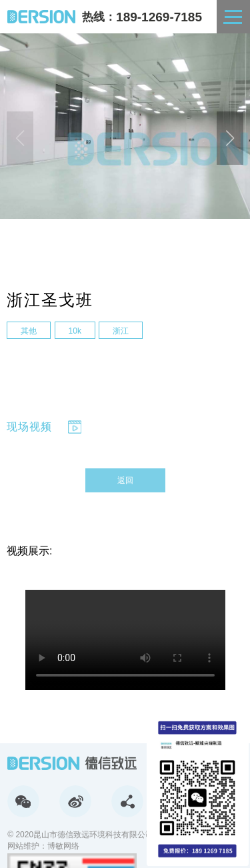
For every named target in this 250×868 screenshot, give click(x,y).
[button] (230, 138)
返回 (125, 480)
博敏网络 (63, 846)
